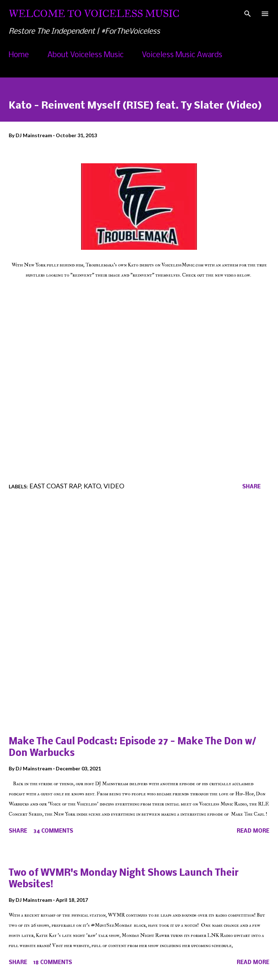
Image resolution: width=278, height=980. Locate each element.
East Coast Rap (55, 486)
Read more (253, 831)
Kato (92, 486)
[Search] (248, 13)
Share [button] (251, 487)
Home (19, 55)
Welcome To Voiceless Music (94, 14)
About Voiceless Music (85, 55)
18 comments (53, 963)
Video (114, 486)
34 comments (53, 831)
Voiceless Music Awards (182, 55)
